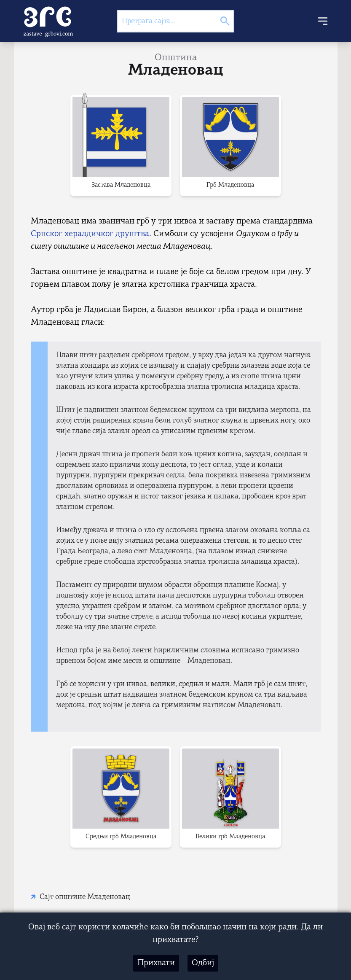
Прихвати (156, 963)
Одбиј (203, 963)
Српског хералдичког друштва (90, 234)
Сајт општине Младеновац (85, 897)
